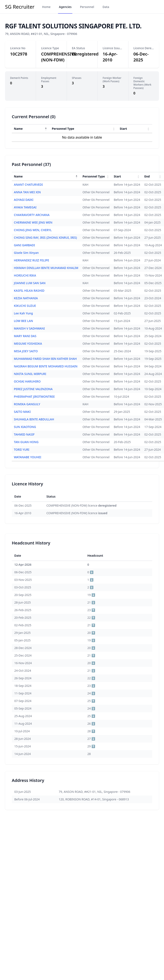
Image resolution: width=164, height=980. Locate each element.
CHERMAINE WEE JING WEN (33, 222)
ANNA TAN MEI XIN (27, 192)
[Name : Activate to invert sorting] (31, 129)
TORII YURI (22, 450)
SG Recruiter (20, 7)
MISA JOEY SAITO (26, 351)
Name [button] (18, 129)
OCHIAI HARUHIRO (27, 381)
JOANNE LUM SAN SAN (30, 283)
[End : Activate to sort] (153, 176)
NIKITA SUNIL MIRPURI (30, 374)
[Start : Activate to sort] (135, 129)
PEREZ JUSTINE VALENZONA (33, 389)
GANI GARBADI (24, 245)
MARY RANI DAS (25, 336)
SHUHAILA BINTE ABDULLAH (34, 419)
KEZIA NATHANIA (26, 298)
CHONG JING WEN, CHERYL (33, 230)
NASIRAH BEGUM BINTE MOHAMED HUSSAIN (46, 366)
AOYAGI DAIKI (24, 200)
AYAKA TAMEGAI (25, 207)
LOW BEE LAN (23, 321)
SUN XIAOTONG (25, 427)
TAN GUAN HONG (26, 442)
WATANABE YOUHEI (28, 457)
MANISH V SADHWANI (29, 328)
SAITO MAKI (22, 412)
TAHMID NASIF (24, 434)
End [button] (147, 176)
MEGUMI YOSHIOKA (28, 344)
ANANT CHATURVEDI (28, 185)
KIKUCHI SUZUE (25, 306)
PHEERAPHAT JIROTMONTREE (34, 397)
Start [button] (124, 129)
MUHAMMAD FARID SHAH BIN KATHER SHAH (45, 359)
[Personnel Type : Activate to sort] (84, 129)
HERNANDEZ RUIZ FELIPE (32, 260)
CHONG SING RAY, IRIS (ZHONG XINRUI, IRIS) (45, 238)
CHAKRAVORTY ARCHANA (32, 215)
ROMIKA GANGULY (27, 404)
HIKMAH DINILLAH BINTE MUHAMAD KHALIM (46, 268)
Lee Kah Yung (23, 313)
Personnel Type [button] (63, 129)
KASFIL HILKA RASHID (29, 291)
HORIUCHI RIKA (25, 275)
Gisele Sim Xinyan (26, 253)
